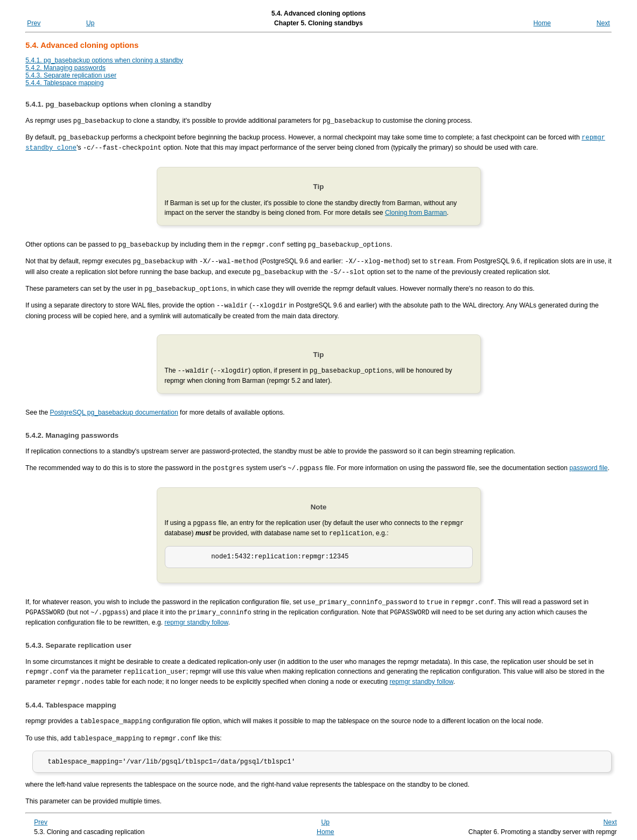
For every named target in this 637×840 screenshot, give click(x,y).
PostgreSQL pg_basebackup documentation (114, 408)
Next (603, 23)
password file (588, 463)
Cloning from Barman (416, 211)
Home (542, 23)
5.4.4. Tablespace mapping (64, 83)
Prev (34, 23)
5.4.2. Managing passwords (65, 68)
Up (90, 23)
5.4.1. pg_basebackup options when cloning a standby (104, 60)
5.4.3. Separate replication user (71, 75)
